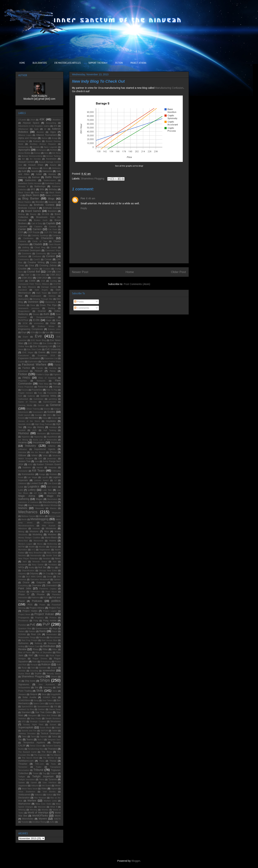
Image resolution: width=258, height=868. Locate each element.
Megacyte (56, 513)
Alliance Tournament (46, 135)
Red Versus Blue (49, 640)
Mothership (52, 544)
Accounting (51, 123)
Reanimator (52, 634)
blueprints (53, 202)
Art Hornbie (35, 159)
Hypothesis (52, 437)
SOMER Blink (50, 697)
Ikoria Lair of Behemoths (45, 440)
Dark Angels (41, 290)
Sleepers (22, 694)
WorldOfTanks (40, 816)
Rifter (45, 649)
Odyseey (22, 574)
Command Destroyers (29, 250)
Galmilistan (38, 399)
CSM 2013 (27, 278)
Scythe (38, 674)
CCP (21, 232)
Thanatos (52, 749)
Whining (22, 810)
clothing (26, 247)
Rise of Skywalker (44, 652)
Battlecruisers (50, 180)
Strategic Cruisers (38, 721)
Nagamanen (45, 550)
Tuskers (54, 773)
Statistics (22, 718)
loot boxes (52, 487)
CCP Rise (23, 235)
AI (45, 129)
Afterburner (23, 129)
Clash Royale (55, 244)
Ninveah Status (40, 562)
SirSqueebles (24, 687)
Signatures (24, 684)
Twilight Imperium (43, 776)
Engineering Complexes (31, 329)
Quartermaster (42, 628)
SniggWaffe (55, 694)
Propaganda (24, 618)
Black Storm (32, 195)
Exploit (21, 362)
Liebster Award (41, 480)
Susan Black (45, 728)
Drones (36, 314)
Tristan (36, 773)
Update (21, 782)
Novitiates (53, 565)
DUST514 (23, 320)
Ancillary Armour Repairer (43, 144)
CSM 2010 (41, 275)
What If (54, 807)
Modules (52, 535)
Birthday (53, 189)
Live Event (53, 483)
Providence (23, 621)
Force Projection (26, 387)
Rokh (35, 662)
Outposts (41, 582)
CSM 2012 (55, 275)
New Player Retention (28, 559)
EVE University (53, 349)
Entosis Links (54, 329)
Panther (22, 592)
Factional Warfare (34, 364)
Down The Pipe (48, 305)
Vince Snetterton (27, 792)
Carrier (22, 229)
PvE (33, 625)
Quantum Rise (25, 628)
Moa (47, 531)
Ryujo (24, 668)
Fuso (40, 393)
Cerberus (56, 235)
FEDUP (39, 371)
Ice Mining (23, 440)
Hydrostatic (56, 433)
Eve (38, 336)
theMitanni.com (26, 761)
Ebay (58, 320)
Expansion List (51, 358)
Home (130, 272)
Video (44, 789)
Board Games (33, 211)
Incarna (22, 442)
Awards (34, 171)
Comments (82, 308)
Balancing (23, 177)
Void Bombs (49, 792)
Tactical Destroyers (51, 733)
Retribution (49, 646)
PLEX (46, 598)
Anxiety (36, 147)
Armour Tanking (54, 156)
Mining (21, 531)
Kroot (21, 477)
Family (58, 365)
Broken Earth (41, 220)
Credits (53, 262)
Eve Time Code (34, 349)
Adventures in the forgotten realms (34, 126)
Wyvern (43, 819)
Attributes (56, 168)
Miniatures (51, 528)
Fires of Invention (47, 378)
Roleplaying (46, 662)
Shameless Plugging (93, 179)
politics (56, 601)
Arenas (37, 153)
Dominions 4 (51, 302)
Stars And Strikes (49, 715)
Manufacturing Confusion (169, 88)
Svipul (58, 728)
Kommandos (28, 474)
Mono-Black (51, 538)
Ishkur (35, 455)
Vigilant (54, 789)
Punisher (22, 625)
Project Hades (30, 611)
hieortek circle (25, 424)
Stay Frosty (36, 718)
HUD (34, 430)
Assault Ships (36, 165)
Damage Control (49, 287)
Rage (55, 628)
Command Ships (53, 250)
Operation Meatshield (40, 579)
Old (20, 577)
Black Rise (40, 192)
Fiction (23, 374)
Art (23, 159)
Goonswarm (38, 412)
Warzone (42, 807)
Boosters (52, 211)
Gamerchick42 (50, 402)
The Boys (46, 752)
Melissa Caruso (28, 516)
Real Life (36, 634)
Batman (36, 177)
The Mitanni (55, 755)
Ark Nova (56, 153)
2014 (33, 120)
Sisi (36, 687)
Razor (55, 631)
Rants (43, 631)
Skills (40, 691)
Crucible (22, 269)
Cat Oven (53, 229)
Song (36, 700)
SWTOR (44, 731)
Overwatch (51, 586)
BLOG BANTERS (40, 63)
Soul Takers (48, 700)
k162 (30, 464)
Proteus (53, 618)
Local (21, 487)
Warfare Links (50, 801)
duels (46, 314)
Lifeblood (22, 483)
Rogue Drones (40, 659)
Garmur (41, 405)
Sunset (53, 725)
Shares (54, 677)
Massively (40, 508)
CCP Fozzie (34, 232)
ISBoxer (22, 455)
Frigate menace (26, 393)
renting (21, 646)
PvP (46, 624)
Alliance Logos (25, 135)
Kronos (53, 474)
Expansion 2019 (46, 355)
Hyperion (26, 437)
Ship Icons (30, 681)
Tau (20, 740)
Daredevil (22, 290)
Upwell (34, 782)
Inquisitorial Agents (45, 449)
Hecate (54, 418)
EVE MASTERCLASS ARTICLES (68, 63)
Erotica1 (57, 332)
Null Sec (42, 567)
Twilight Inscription (27, 779)
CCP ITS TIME (51, 232)
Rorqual (34, 665)
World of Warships (38, 813)
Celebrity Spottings (40, 235)
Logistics (33, 487)
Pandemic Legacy (48, 589)
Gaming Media (25, 405)
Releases (52, 643)
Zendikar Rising (39, 822)
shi (20, 681)
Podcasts (37, 601)
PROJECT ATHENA (138, 63)
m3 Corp (38, 493)
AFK (56, 126)
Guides (51, 412)
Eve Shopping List (43, 346)
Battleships (40, 186)
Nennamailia (36, 555)
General (55, 405)
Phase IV (24, 594)
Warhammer (24, 804)
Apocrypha (24, 150)
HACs (49, 415)
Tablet (55, 731)
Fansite (40, 368)
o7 (59, 567)
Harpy (45, 418)
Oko (56, 574)
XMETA (57, 819)
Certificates (28, 238)
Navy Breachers (36, 553)
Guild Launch (24, 415)
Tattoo (54, 737)
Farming (53, 368)
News (58, 559)
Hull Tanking (50, 430)
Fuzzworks (52, 393)
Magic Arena (27, 496)
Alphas (44, 138)
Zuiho (52, 822)
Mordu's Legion (25, 544)
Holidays (53, 427)
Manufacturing (50, 502)
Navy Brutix (52, 553)
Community (41, 253)
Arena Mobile (24, 153)
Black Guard (24, 192)
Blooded (40, 202)
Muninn (42, 547)
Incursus (56, 442)
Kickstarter (23, 471)
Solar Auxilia (29, 697)
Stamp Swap (55, 709)
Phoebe (41, 594)
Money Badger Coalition (29, 538)
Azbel (39, 174)
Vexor (58, 786)
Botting (21, 214)
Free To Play (52, 390)
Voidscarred (24, 795)
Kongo (42, 474)
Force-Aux (43, 387)
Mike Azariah (49, 526)
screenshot (49, 670)
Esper (26, 337)
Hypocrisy (38, 437)
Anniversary (24, 147)
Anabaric (37, 141)
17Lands (22, 120)
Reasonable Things (27, 637)
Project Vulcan (44, 614)
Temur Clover (36, 746)
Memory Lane (54, 516)
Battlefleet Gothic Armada (30, 183)
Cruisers (47, 269)
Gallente (31, 396)
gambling (53, 399)
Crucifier (35, 269)
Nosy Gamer (38, 565)
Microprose (49, 523)
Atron (45, 168)
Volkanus (38, 795)
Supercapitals (26, 727)
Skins (55, 691)
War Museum (40, 798)
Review (22, 649)
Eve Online (48, 343)
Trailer (39, 767)
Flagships (23, 381)
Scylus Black (24, 674)
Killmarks (57, 471)
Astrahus (23, 168)
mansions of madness (28, 502)
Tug (45, 773)
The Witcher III (50, 758)
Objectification (28, 570)
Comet (54, 247)
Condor (54, 253)
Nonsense (23, 565)
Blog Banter (31, 198)
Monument (38, 541)
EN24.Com (23, 326)
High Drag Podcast (43, 424)
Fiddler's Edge (43, 374)
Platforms (36, 598)
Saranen (43, 668)
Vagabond (23, 786)
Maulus (53, 508)
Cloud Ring (40, 247)
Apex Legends (51, 147)
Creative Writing (36, 262)
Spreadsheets (43, 706)
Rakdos (32, 631)
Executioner (24, 355)
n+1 (33, 550)
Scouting (34, 671)
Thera (42, 761)
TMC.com (39, 764)
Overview (37, 586)
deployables (24, 299)
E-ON (36, 320)
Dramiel (42, 311)
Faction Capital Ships (51, 362)
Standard (26, 712)
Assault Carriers (26, 162)
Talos (24, 737)
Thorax (53, 761)
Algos (53, 132)
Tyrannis (53, 779)
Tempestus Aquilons (34, 743)
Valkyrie (34, 786)
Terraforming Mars (36, 749)
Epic (48, 332)
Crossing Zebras (48, 265)
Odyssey (34, 574)
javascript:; (52, 459)
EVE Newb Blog (38, 340)
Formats (57, 387)
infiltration (23, 449)
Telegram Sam (54, 740)
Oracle (26, 582)
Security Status (54, 674)
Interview (22, 452)
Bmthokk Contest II (28, 208)
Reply (84, 208)
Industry (31, 446)
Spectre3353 (27, 706)
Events (42, 352)
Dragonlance (24, 311)
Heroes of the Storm (29, 421)
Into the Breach (38, 452)
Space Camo (39, 703)
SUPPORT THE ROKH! (98, 63)
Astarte (53, 165)
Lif (55, 480)
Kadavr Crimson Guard (49, 464)
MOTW (21, 547)
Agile (36, 129)
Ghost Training (33, 409)
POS (30, 605)
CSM (49, 272)
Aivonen (40, 132)
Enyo (24, 332)
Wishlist (45, 810)
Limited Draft (37, 483)
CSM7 (21, 281)
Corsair (48, 259)
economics (39, 323)
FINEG (26, 378)
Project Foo (55, 608)
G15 (20, 396)
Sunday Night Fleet (33, 725)
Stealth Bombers (53, 718)
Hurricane (41, 433)
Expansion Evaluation (29, 358)
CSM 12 (28, 275)
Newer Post (80, 272)
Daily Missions (29, 287)
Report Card (34, 646)
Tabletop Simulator (27, 733)
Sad (33, 668)
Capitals (51, 223)
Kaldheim (27, 467)
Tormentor (23, 767)
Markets (23, 508)
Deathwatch (36, 296)
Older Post (178, 272)
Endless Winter (46, 326)
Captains (38, 226)
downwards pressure (29, 308)
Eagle (49, 320)
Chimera (22, 241)
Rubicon (46, 664)
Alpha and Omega (28, 138)
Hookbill (22, 430)
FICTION (119, 63)
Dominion (33, 302)
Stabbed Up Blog (26, 709)
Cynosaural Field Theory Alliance (34, 284)
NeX (25, 562)
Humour (24, 433)
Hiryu (30, 427)
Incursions (39, 442)
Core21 (37, 259)
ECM (25, 323)
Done (33, 305)
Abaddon (57, 120)
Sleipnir (34, 694)
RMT (31, 655)
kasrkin (40, 467)
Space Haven (55, 703)
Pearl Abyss (51, 592)
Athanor (35, 168)
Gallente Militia (48, 396)
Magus (39, 499)
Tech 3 (40, 740)
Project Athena (37, 608)
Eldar (53, 323)
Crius (31, 265)
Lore (21, 490)
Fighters (57, 374)
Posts (79, 302)
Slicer (44, 694)
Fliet (55, 384)
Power (42, 605)
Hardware (33, 418)
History (40, 427)
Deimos (52, 296)
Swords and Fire (29, 731)
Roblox (42, 655)
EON (33, 332)
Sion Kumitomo (47, 684)
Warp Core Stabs (44, 804)
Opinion (57, 579)
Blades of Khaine (53, 195)
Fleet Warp (44, 384)
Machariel (52, 493)
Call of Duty (37, 223)
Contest (50, 256)
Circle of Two (40, 241)
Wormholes (28, 819)
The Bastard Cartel (27, 752)
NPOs (21, 567)
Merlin (24, 519)
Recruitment (55, 637)
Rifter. (55, 649)
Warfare (32, 801)
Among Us (23, 141)
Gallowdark (23, 399)
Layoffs (45, 477)
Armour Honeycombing (32, 156)
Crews (21, 265)
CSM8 (32, 281)
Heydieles (51, 421)
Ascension (51, 159)
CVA (43, 281)
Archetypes (41, 150)
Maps (21, 505)
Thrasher (23, 764)
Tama (33, 737)
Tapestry (44, 737)
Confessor (23, 256)
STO (24, 721)
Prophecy (39, 618)
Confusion (37, 256)
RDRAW (22, 634)
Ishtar (45, 455)
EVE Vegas (28, 352)
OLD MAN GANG (34, 577)
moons (52, 541)
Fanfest (26, 368)
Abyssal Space (31, 123)
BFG (33, 189)
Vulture (50, 795)
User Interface (50, 782)
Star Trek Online (44, 712)
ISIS (40, 459)
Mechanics (28, 512)
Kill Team (38, 471)
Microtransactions (26, 526)
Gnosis (47, 409)
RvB (59, 665)
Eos (40, 332)
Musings (54, 547)
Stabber (41, 709)
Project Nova (24, 614)
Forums (25, 390)
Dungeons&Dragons (45, 317)
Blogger (136, 861)
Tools (53, 764)
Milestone (23, 528)
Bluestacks (23, 205)
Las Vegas (33, 477)
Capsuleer (23, 226)
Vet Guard (46, 786)
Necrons (22, 555)
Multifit (32, 547)
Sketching (48, 687)
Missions (34, 531)
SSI (56, 706)
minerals (36, 528)
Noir (55, 562)
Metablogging (40, 519)
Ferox (53, 371)
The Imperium (40, 755)
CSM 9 (54, 278)
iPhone (53, 452)
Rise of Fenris (25, 652)
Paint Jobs (25, 588)
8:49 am (91, 198)
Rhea (35, 649)
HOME (22, 63)
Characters (47, 238)
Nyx (53, 567)
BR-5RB (45, 214)
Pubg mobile (50, 621)
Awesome (47, 171)
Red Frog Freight (30, 640)
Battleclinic (31, 180)
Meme (42, 516)
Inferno (52, 446)
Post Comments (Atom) (137, 284)
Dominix (22, 305)
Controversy (24, 259)
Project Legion (50, 611)
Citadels (38, 244)
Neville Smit (52, 555)
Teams (30, 740)
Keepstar (53, 467)
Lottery (32, 490)
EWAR (54, 352)
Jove (37, 461)
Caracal (53, 226)
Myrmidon (23, 550)
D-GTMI (57, 284)
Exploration (33, 362)
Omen (49, 577)
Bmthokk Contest (44, 205)
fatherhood (23, 371)
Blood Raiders (25, 202)
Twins (42, 779)
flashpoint (41, 381)
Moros (40, 544)
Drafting (52, 308)
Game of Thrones (28, 402)
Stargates (32, 715)
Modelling (37, 535)
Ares (46, 153)
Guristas (39, 415)
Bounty (33, 214)
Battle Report (53, 177)
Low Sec (47, 490)
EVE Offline (33, 343)
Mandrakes (52, 499)
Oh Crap (46, 574)
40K (42, 119)
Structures (55, 721)
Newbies (47, 559)
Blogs (51, 199)
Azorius (52, 174)
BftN (42, 189)
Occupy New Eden (48, 570)
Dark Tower (42, 293)
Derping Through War (43, 299)
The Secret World (30, 758)
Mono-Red (23, 541)
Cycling (53, 281)
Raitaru (21, 631)
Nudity (32, 567)
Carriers (37, 229)
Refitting (38, 643)
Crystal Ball (34, 272)
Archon (54, 150)
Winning (34, 810)
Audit (24, 171)
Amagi (54, 138)
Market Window (51, 505)
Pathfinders (35, 592)
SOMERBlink (24, 700)
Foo (83, 198)
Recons (43, 637)
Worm (58, 816)
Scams (54, 668)
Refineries (23, 643)
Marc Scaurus (34, 505)
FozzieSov (37, 390)
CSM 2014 (42, 278)
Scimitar (22, 671)
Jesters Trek (24, 461)
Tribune (38, 770)
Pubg (36, 621)
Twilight (22, 777)
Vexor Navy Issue (30, 789)
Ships (45, 680)
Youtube (25, 822)
